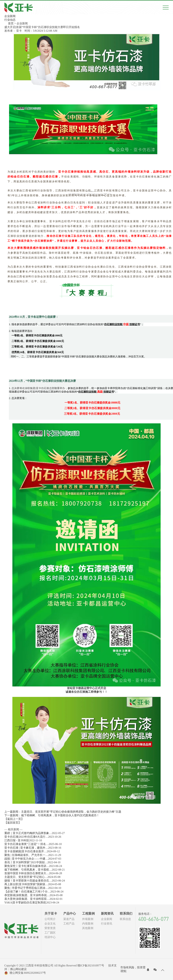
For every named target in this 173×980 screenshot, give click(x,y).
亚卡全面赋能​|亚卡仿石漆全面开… (26, 851)
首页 (11, 23)
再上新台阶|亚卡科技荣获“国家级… (26, 884)
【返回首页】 (13, 823)
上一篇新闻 (63, 812)
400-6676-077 (153, 919)
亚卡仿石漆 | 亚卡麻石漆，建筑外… (26, 848)
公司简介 (50, 919)
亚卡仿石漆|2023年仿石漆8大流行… (26, 837)
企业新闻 (10, 16)
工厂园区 (50, 933)
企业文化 (50, 924)
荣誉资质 (50, 928)
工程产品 (69, 924)
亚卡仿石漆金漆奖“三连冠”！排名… (27, 844)
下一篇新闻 (52, 815)
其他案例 (88, 928)
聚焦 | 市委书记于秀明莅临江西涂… (26, 888)
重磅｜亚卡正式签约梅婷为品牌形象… (28, 833)
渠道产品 (69, 919)
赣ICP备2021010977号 (91, 965)
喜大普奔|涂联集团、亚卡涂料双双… (27, 899)
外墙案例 (88, 919)
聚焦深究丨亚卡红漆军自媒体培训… (27, 866)
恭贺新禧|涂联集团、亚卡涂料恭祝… (27, 895)
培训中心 (50, 937)
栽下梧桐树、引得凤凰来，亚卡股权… (28, 870)
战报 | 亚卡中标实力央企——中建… (26, 859)
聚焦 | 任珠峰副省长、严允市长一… (26, 855)
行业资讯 (107, 924)
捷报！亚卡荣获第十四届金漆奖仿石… (28, 881)
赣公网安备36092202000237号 (25, 973)
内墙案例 (88, 924)
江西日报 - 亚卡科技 (17, 840)
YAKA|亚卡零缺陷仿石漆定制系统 (25, 902)
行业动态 (10, 20)
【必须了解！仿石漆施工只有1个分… (27, 892)
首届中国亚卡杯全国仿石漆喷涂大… (27, 873)
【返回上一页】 (14, 819)
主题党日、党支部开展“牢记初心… (26, 877)
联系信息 (125, 919)
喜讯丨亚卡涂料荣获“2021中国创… (26, 862)
